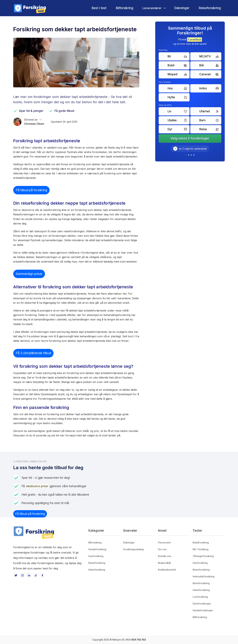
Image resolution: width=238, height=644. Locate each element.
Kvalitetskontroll (167, 570)
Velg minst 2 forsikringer (190, 138)
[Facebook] (42, 575)
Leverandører (152, 8)
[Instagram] (22, 575)
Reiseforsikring (210, 8)
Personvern (164, 543)
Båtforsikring (200, 617)
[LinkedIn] (29, 575)
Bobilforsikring (201, 543)
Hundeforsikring (97, 549)
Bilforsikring (124, 8)
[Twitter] (16, 575)
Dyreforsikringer (202, 604)
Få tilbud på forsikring (31, 190)
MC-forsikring (200, 549)
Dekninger (182, 8)
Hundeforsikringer (203, 610)
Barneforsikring (201, 583)
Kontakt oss (165, 556)
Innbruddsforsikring (203, 576)
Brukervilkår (164, 563)
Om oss (162, 549)
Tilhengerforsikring (203, 556)
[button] (154, 8)
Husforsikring (96, 556)
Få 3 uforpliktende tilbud (33, 353)
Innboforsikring (97, 570)
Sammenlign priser (29, 274)
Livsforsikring (200, 597)
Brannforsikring (201, 570)
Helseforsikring (201, 590)
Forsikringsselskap (133, 549)
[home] (30, 8)
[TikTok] (36, 575)
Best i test (99, 8)
